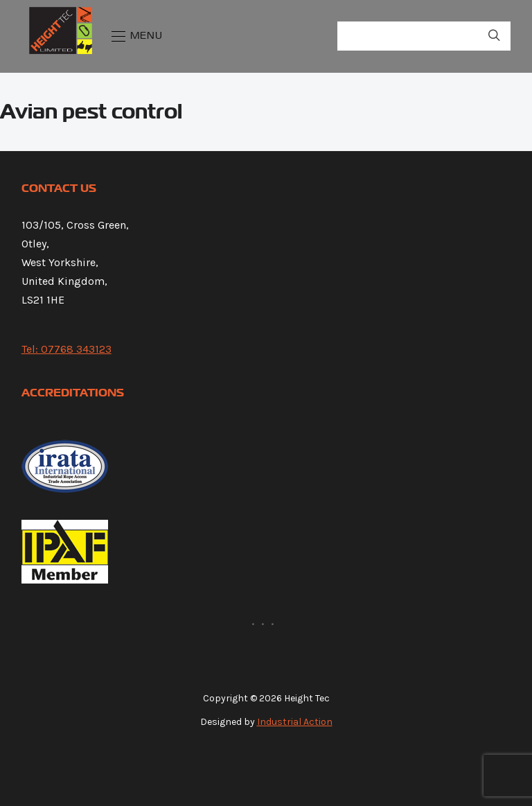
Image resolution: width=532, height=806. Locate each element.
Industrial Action (295, 722)
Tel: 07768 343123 (66, 349)
